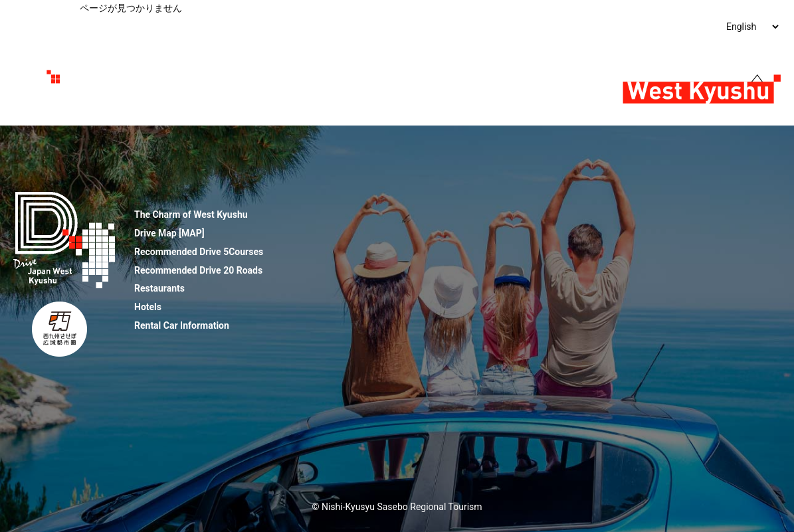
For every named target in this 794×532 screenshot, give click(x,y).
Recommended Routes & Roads (365, 27)
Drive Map (262, 27)
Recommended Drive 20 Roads (198, 270)
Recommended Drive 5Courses (199, 252)
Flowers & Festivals (591, 27)
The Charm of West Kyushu (169, 27)
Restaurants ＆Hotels (490, 27)
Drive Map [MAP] (169, 233)
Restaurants (159, 288)
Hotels (148, 307)
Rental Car (669, 27)
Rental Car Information (182, 325)
